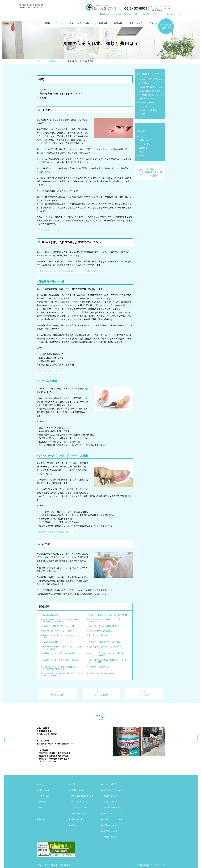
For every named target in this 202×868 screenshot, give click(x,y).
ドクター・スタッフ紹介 (79, 21)
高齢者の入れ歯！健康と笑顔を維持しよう (62, 655)
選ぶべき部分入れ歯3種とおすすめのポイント (61, 95)
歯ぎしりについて (111, 796)
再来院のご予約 (150, 14)
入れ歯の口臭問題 (51, 643)
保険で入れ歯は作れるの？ (100, 668)
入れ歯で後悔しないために (100, 632)
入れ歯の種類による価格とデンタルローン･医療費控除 (108, 622)
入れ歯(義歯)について (54, 62)
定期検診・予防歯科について (116, 802)
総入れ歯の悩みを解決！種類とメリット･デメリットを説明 (108, 662)
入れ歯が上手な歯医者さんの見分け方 (105, 648)
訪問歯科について (111, 832)
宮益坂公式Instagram (111, 14)
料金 (141, 153)
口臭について (77, 820)
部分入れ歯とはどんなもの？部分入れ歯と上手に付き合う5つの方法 (62, 622)
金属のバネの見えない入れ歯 (101, 675)
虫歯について (77, 778)
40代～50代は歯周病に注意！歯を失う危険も (108, 616)
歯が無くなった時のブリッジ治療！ (59, 632)
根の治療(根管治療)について (83, 790)
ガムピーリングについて (114, 814)
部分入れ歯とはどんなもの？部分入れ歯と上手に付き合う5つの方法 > (70, 272)
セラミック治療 (110, 778)
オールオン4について (80, 796)
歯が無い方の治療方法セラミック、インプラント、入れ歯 (62, 649)
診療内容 (118, 21)
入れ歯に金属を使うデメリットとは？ (60, 627)
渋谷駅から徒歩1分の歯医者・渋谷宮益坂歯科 (53, 860)
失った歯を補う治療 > (48, 231)
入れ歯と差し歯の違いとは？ (101, 637)
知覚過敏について (111, 820)
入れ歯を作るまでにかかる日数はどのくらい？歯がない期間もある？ (62, 669)
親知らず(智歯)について (82, 814)
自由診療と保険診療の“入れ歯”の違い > (56, 533)
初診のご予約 (132, 14)
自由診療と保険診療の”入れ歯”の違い (105, 643)
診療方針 (103, 21)
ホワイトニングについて (114, 784)
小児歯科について (111, 826)
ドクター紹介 (145, 145)
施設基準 (43, 814)
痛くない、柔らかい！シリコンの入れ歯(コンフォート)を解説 (107, 656)
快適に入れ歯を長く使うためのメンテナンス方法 (62, 638)
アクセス (153, 21)
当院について (51, 21)
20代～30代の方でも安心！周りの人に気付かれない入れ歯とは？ (63, 676)
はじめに (44, 91)
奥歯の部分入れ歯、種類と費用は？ (104, 627)
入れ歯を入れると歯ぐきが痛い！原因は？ (62, 661)
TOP (38, 62)
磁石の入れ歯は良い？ (53, 616)
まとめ (43, 99)
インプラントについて (81, 802)
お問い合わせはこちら (174, 14)
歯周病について (78, 784)
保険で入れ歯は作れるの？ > (51, 372)
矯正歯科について (111, 790)
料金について (136, 21)
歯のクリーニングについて (115, 808)
